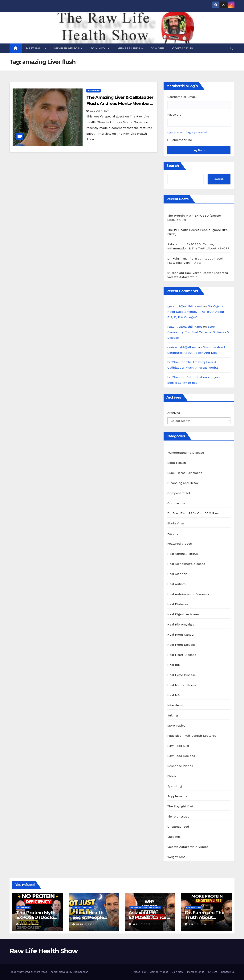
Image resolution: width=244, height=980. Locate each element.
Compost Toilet (179, 493)
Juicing (173, 715)
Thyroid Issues (178, 816)
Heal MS (174, 695)
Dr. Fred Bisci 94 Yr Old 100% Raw (193, 513)
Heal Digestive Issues (183, 614)
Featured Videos (180, 544)
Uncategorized (178, 827)
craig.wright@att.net (182, 347)
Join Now (99, 48)
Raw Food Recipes (181, 756)
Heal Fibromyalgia (181, 624)
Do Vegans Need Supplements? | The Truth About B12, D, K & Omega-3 (196, 312)
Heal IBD (174, 665)
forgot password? (197, 132)
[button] (231, 48)
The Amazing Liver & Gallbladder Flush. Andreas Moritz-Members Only (120, 103)
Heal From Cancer (181, 635)
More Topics (176, 726)
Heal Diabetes (178, 604)
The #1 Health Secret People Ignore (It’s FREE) (91, 917)
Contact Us (183, 48)
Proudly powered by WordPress (29, 972)
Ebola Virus (176, 523)
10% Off (158, 48)
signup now (175, 132)
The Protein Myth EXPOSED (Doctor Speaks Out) (36, 917)
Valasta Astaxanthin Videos (188, 847)
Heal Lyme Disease (182, 675)
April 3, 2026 (85, 924)
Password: (175, 115)
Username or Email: (182, 97)
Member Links (129, 48)
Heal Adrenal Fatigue (183, 554)
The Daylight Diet (180, 806)
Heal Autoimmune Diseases (188, 594)
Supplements (177, 796)
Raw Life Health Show (44, 951)
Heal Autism (177, 584)
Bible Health (177, 463)
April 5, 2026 (29, 924)
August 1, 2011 (100, 111)
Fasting (173, 533)
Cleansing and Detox (183, 483)
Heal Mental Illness (182, 685)
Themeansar (80, 972)
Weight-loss (176, 857)
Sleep (172, 776)
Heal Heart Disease (182, 655)
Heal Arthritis (177, 574)
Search (173, 166)
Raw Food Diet (178, 746)
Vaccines (174, 837)
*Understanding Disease (186, 453)
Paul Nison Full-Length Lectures (192, 736)
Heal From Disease (182, 645)
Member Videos (67, 48)
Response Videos (180, 766)
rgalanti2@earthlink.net (185, 306)
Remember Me (180, 140)
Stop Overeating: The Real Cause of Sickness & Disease (198, 332)
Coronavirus (176, 503)
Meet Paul (35, 48)
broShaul (174, 362)
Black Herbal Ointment (185, 473)
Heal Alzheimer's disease (186, 564)
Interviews (94, 91)
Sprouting (175, 786)
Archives (174, 413)
